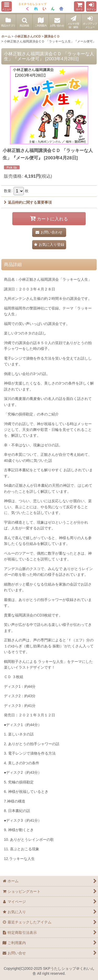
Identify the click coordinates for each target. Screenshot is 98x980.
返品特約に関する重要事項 (28, 202)
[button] (7, 6)
